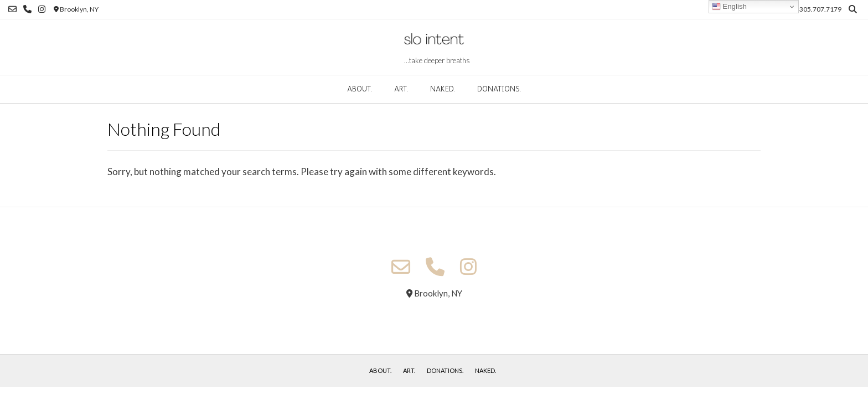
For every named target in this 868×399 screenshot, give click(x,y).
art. (401, 89)
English (729, 7)
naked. (443, 89)
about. (360, 89)
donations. (499, 89)
